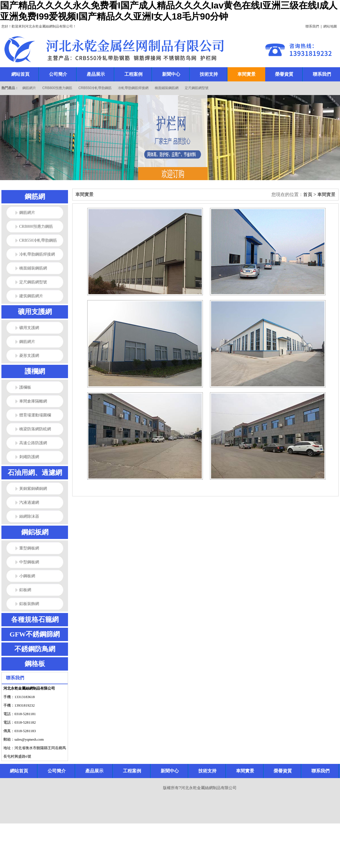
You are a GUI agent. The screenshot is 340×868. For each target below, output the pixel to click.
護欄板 (25, 387)
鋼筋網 (35, 197)
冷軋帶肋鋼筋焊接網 (133, 88)
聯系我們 (312, 26)
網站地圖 (330, 26)
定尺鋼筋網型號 (197, 88)
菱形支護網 (29, 356)
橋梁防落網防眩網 (35, 429)
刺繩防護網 (29, 457)
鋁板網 (25, 590)
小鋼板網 (27, 576)
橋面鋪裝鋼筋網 (167, 88)
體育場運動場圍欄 (35, 415)
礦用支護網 (35, 312)
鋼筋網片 (29, 88)
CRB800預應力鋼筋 (57, 88)
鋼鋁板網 (35, 532)
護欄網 (35, 371)
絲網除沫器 (29, 516)
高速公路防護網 (33, 443)
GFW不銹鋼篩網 (35, 634)
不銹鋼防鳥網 (35, 649)
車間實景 (326, 194)
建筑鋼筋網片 (31, 296)
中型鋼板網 (29, 562)
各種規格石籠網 (35, 620)
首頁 (308, 194)
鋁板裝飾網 (29, 604)
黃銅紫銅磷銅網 (33, 489)
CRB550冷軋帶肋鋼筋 (95, 88)
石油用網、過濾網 (35, 473)
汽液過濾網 (29, 503)
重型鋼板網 (29, 548)
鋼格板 (35, 664)
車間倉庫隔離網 (33, 401)
